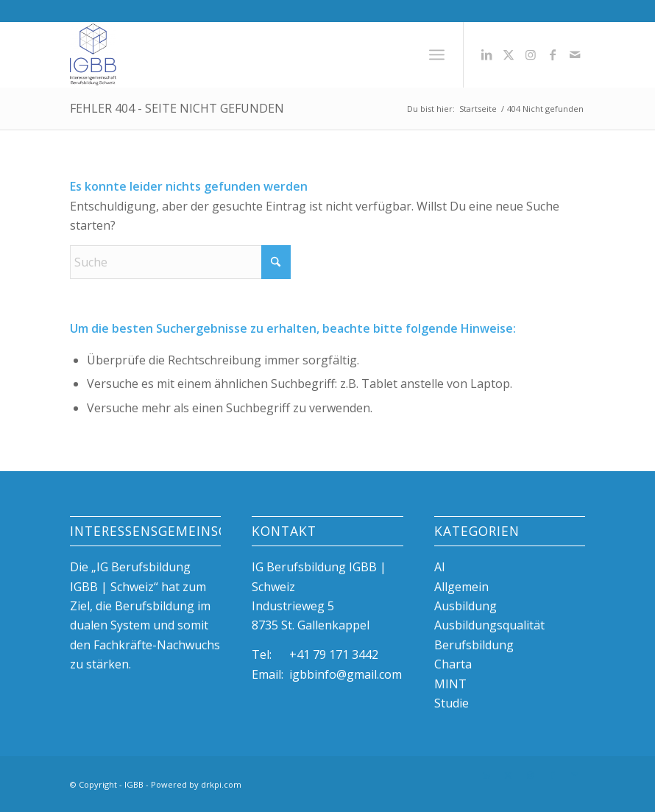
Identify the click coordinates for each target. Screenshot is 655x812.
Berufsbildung (474, 645)
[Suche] (180, 262)
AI (440, 567)
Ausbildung (465, 606)
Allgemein (461, 587)
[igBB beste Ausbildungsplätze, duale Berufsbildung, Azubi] (93, 54)
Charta (453, 664)
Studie (452, 703)
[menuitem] (437, 54)
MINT (450, 684)
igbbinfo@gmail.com (346, 674)
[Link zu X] (509, 54)
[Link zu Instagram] (531, 54)
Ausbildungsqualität (489, 625)
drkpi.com (221, 784)
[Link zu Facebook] (553, 54)
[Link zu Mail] (575, 54)
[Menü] (437, 54)
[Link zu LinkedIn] (486, 54)
